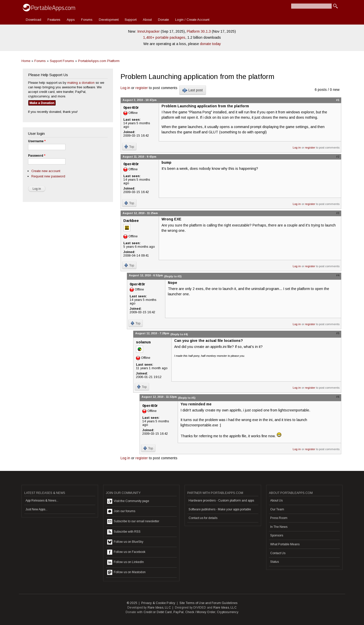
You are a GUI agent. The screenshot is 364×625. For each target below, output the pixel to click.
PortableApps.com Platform (99, 61)
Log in (125, 88)
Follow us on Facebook (126, 552)
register (142, 88)
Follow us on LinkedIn (126, 562)
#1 (338, 100)
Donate (163, 20)
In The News (279, 527)
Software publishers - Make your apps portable (220, 509)
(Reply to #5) (187, 398)
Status (275, 562)
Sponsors (277, 535)
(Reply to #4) (179, 334)
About (147, 20)
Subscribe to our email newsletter (133, 522)
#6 (338, 397)
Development (109, 20)
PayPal (178, 612)
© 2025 (132, 603)
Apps (71, 20)
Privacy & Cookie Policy (158, 603)
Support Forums (62, 61)
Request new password (48, 176)
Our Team (277, 509)
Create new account (46, 171)
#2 (338, 157)
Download (33, 20)
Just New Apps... (37, 509)
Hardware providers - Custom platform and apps (221, 501)
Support (131, 20)
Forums (87, 20)
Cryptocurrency (228, 612)
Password (37, 156)
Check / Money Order (200, 612)
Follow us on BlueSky (125, 542)
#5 (338, 333)
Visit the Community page (128, 501)
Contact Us (278, 553)
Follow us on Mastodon (126, 572)
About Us (276, 501)
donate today (210, 44)
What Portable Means (285, 544)
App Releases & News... (42, 501)
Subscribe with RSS (124, 532)
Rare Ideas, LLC (159, 608)
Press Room (279, 518)
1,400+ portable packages (164, 37)
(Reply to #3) (173, 276)
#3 (338, 213)
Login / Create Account (192, 20)
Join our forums (121, 511)
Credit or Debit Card (158, 612)
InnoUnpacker (149, 31)
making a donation (81, 83)
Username (37, 141)
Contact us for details (203, 518)
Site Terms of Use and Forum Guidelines (209, 603)
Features (54, 20)
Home (26, 61)
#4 (338, 275)
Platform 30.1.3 (199, 31)
